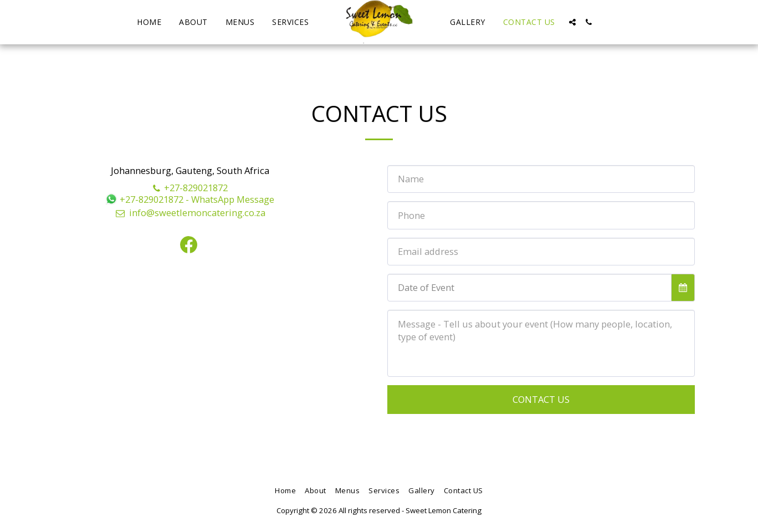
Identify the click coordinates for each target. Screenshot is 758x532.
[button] (572, 22)
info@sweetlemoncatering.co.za (190, 213)
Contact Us (541, 399)
